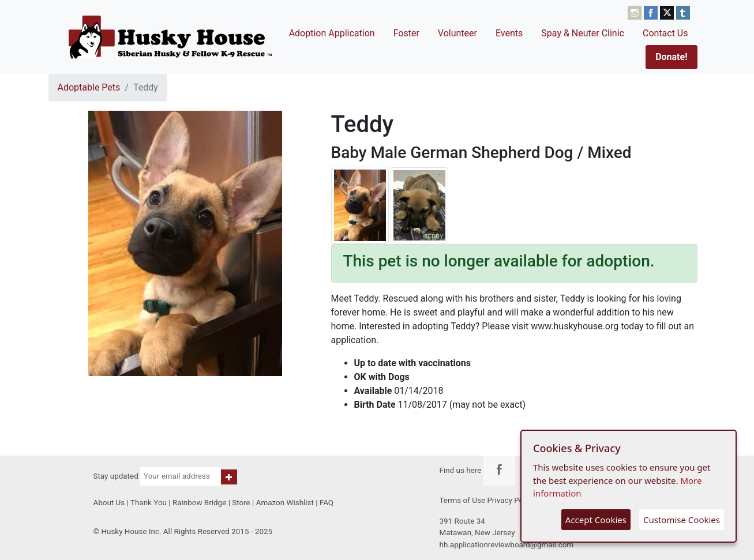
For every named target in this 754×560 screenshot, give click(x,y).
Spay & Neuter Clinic (583, 33)
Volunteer (457, 33)
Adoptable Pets (89, 87)
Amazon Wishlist (285, 503)
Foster (406, 33)
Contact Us (665, 33)
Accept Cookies (596, 520)
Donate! (671, 57)
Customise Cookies (682, 520)
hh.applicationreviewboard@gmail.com (507, 545)
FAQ (327, 503)
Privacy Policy (511, 500)
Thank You (149, 503)
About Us (109, 503)
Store (241, 503)
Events (509, 33)
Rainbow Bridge (199, 503)
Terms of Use (463, 500)
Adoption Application (332, 33)
